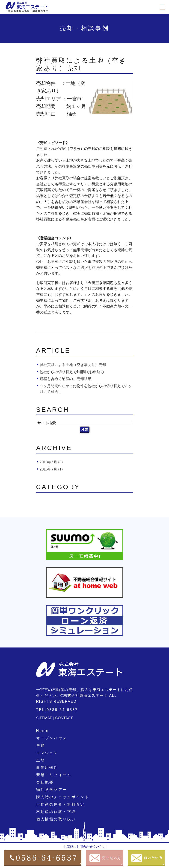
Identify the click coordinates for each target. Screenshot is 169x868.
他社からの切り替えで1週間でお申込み (72, 372)
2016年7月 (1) (51, 469)
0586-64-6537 (62, 710)
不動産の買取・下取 (56, 812)
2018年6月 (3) (51, 462)
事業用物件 (47, 768)
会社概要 (45, 782)
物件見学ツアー (52, 790)
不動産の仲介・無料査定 (61, 804)
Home (43, 731)
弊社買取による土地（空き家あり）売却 (73, 365)
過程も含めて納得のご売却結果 (65, 379)
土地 (41, 760)
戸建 (41, 745)
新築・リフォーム (54, 775)
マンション (47, 753)
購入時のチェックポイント (63, 797)
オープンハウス (52, 738)
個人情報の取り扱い (56, 819)
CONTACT (64, 718)
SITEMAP (44, 718)
